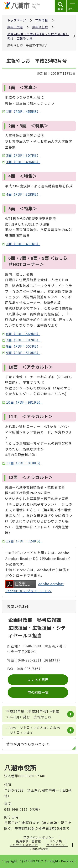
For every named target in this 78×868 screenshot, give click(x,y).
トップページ (17, 20)
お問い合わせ (39, 849)
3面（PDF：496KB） (23, 162)
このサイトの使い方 (24, 845)
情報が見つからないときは (28, 744)
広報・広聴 (15, 27)
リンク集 (56, 841)
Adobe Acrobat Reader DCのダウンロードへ (35, 587)
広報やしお (40, 27)
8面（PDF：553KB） (23, 346)
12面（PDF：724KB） (24, 541)
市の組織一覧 (38, 692)
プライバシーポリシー (39, 837)
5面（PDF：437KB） (23, 244)
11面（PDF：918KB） (24, 463)
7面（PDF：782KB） (23, 340)
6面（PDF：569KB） (23, 334)
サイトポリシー (57, 845)
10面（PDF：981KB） (24, 402)
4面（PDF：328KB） (23, 194)
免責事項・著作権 (28, 841)
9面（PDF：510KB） (23, 353)
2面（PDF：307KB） (23, 155)
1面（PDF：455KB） (23, 111)
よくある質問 (38, 680)
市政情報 (42, 20)
